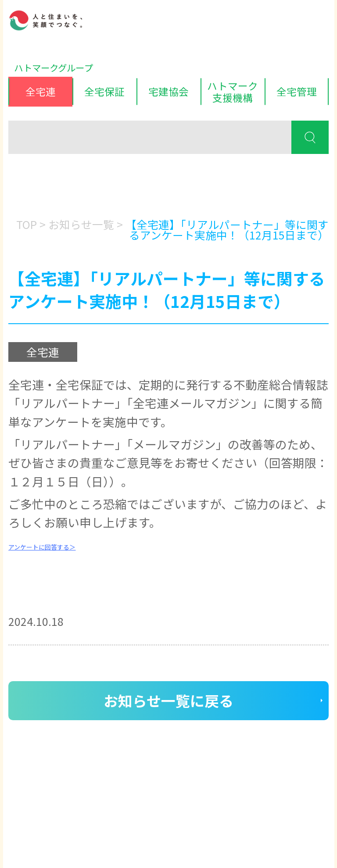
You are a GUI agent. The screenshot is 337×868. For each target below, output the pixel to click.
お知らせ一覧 (81, 224)
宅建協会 (168, 91)
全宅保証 (104, 91)
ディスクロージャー (51, 800)
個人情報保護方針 (47, 818)
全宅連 (41, 91)
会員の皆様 (62, 189)
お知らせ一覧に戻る (168, 700)
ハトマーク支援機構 (233, 91)
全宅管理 (297, 91)
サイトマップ (134, 800)
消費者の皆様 (271, 189)
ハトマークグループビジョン (157, 818)
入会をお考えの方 (166, 189)
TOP (27, 224)
